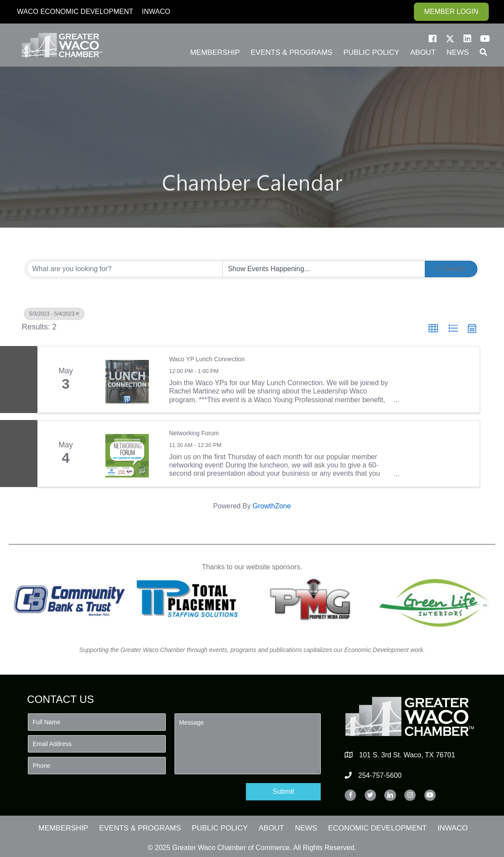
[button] (433, 39)
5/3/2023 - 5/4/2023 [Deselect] (54, 314)
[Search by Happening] (324, 269)
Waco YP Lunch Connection (207, 359)
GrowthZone (272, 506)
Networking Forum (194, 433)
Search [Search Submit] (451, 269)
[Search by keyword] (125, 269)
